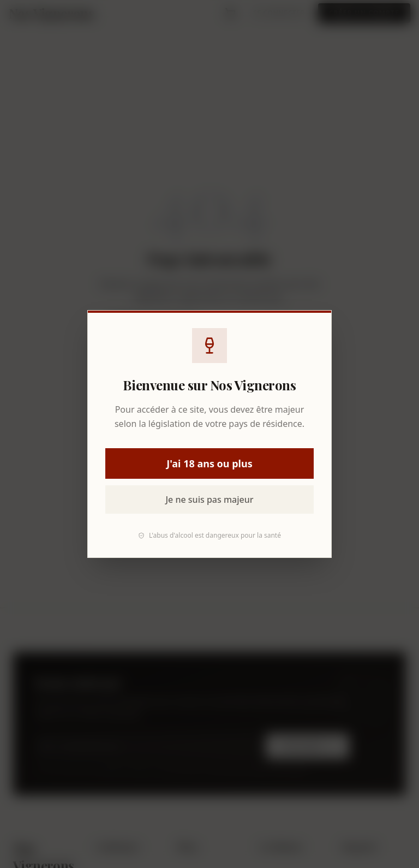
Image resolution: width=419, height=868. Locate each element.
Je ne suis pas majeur (209, 500)
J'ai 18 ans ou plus (209, 463)
